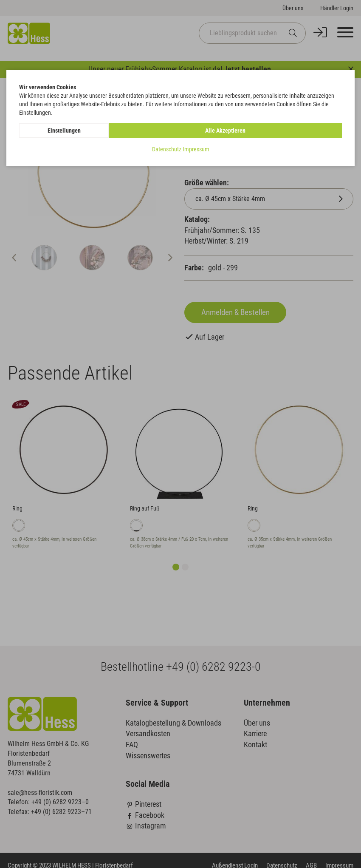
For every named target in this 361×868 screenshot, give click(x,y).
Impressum (196, 149)
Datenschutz (167, 149)
